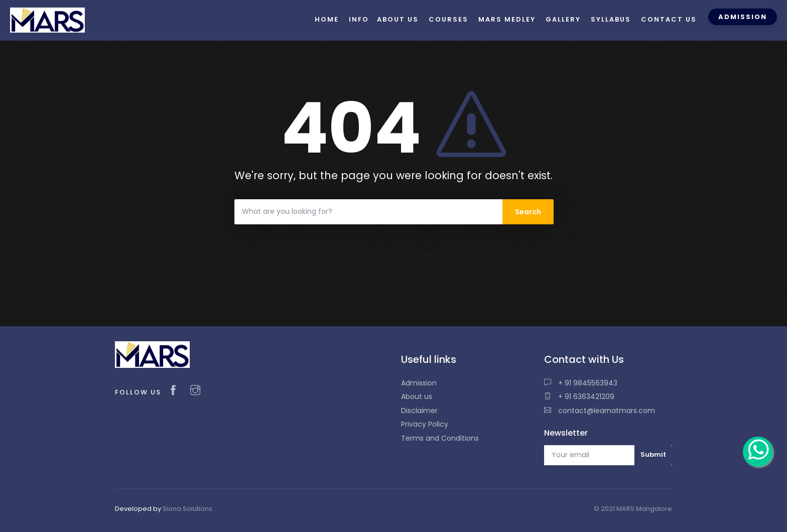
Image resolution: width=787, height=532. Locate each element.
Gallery (563, 19)
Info (359, 19)
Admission (419, 383)
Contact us (669, 19)
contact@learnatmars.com (600, 411)
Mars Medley (507, 19)
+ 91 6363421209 (579, 396)
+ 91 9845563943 (581, 383)
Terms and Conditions (440, 438)
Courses (448, 19)
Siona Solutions (187, 509)
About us (417, 396)
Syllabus (611, 19)
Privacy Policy (425, 424)
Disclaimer (419, 411)
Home (327, 19)
